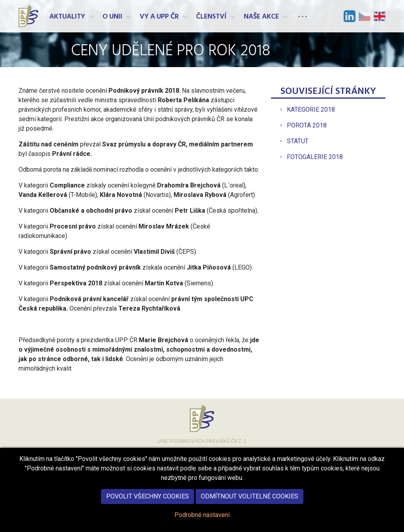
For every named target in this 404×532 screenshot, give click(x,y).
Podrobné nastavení (202, 522)
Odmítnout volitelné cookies (250, 503)
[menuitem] (311, 110)
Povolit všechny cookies (148, 503)
